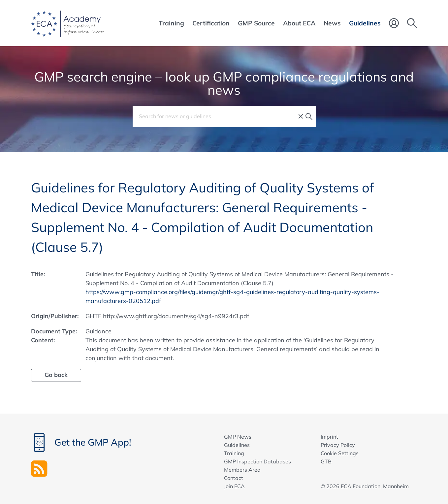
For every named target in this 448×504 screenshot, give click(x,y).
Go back (56, 375)
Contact (234, 478)
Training (234, 453)
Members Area (242, 470)
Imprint (329, 437)
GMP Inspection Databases (257, 461)
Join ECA (234, 486)
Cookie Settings (340, 453)
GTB (326, 461)
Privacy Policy (338, 445)
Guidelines (237, 445)
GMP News (238, 437)
